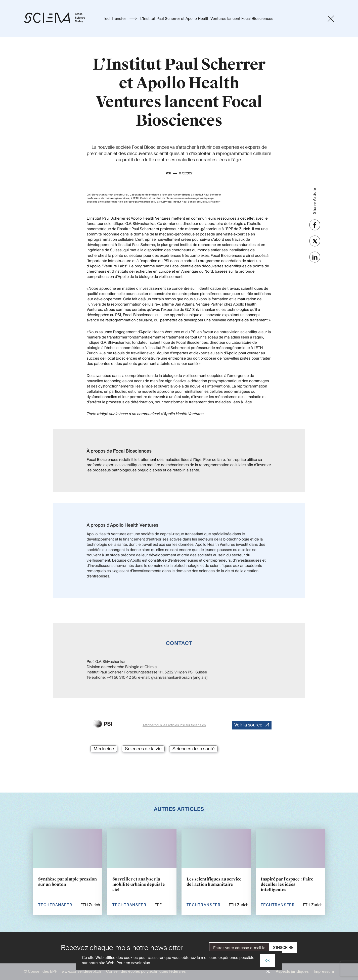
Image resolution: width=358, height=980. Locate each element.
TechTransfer (115, 19)
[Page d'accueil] (60, 19)
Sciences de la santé (193, 749)
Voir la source (248, 725)
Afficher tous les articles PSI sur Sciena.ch (174, 725)
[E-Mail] (239, 948)
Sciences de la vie (143, 749)
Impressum (324, 971)
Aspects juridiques (292, 971)
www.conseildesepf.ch (81, 971)
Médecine (104, 749)
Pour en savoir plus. (134, 963)
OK (267, 961)
